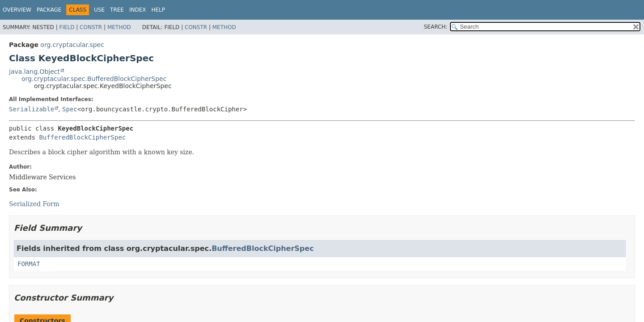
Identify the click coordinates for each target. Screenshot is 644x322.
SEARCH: (436, 27)
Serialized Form (34, 204)
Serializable (32, 109)
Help (158, 10)
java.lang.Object (34, 72)
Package (49, 10)
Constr (91, 27)
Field (67, 27)
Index (138, 10)
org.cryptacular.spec (72, 45)
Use (99, 10)
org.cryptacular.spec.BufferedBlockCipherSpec (94, 79)
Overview (17, 10)
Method (119, 27)
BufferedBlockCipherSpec (82, 137)
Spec (70, 109)
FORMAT (29, 264)
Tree (117, 10)
